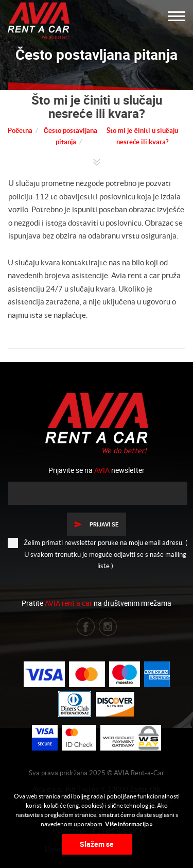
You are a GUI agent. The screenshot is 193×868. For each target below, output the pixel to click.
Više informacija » (128, 824)
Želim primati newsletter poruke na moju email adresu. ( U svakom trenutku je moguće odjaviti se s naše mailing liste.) (98, 554)
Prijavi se (97, 524)
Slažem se (97, 844)
